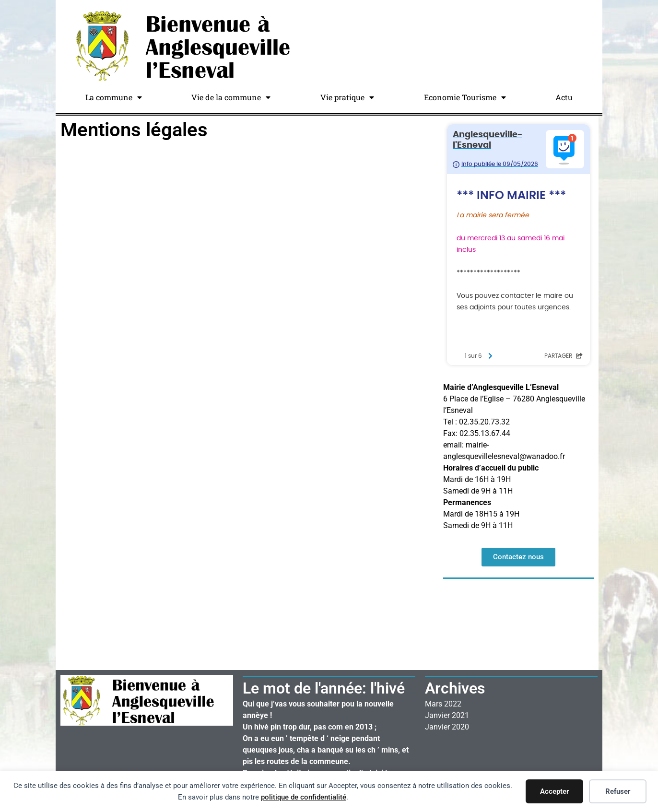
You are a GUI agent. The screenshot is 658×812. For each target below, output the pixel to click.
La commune (114, 97)
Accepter (554, 791)
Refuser (618, 791)
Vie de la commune (231, 97)
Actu (564, 97)
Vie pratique (347, 97)
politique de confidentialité (304, 797)
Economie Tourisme (465, 97)
